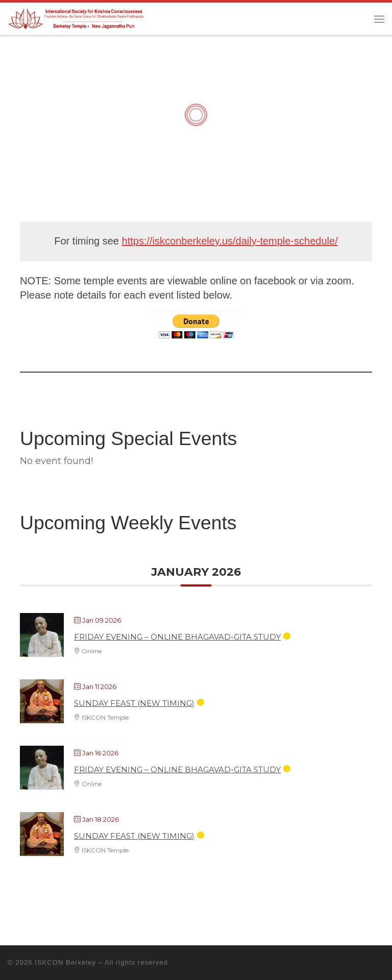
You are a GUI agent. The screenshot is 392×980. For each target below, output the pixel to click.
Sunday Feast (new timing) (134, 703)
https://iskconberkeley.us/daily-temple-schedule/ (230, 241)
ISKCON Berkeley (65, 962)
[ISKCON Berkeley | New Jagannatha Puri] (77, 18)
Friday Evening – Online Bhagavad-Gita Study (177, 637)
